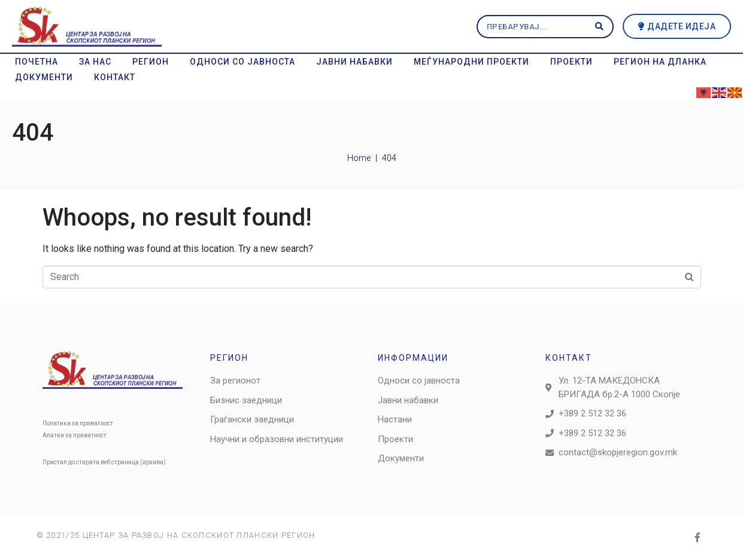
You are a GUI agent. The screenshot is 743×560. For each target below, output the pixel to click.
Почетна (37, 62)
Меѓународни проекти (471, 62)
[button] (677, 26)
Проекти (571, 62)
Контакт (115, 77)
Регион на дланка (660, 62)
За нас (95, 62)
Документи (44, 77)
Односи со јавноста (242, 62)
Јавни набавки (354, 62)
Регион (151, 62)
